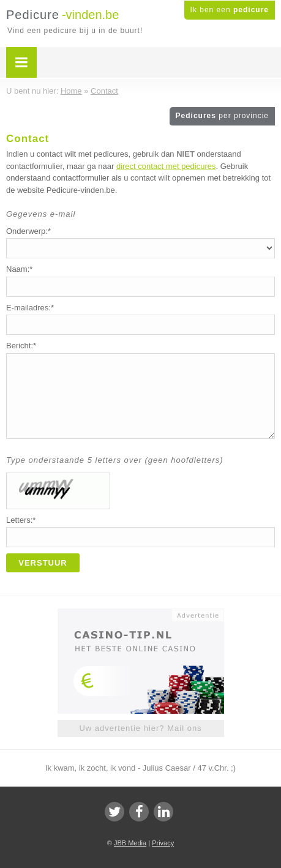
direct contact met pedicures (166, 166)
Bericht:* (21, 346)
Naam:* (19, 269)
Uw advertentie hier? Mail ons (140, 728)
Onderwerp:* (28, 231)
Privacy (163, 843)
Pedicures (222, 116)
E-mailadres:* (30, 308)
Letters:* (21, 520)
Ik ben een (230, 10)
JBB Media (130, 843)
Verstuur (43, 563)
